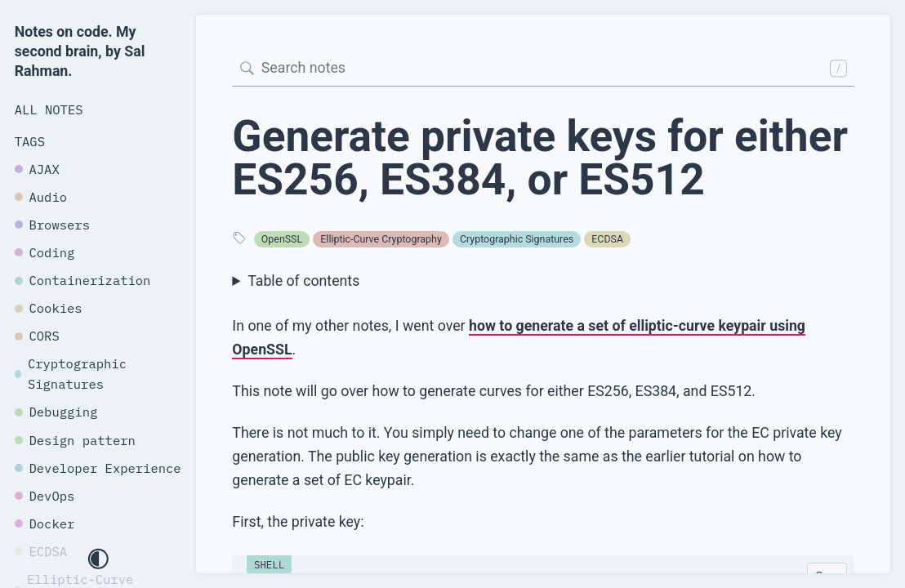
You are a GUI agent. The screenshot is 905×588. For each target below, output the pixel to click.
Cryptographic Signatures (517, 239)
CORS (37, 336)
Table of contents (303, 281)
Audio (41, 197)
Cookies (49, 308)
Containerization (83, 280)
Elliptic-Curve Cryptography (381, 239)
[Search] (543, 69)
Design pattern (75, 440)
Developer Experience (98, 468)
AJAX (37, 169)
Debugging (56, 412)
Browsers (52, 225)
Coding (45, 252)
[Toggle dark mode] (98, 560)
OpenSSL (282, 239)
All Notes (49, 109)
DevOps (45, 496)
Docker (45, 523)
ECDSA (607, 239)
